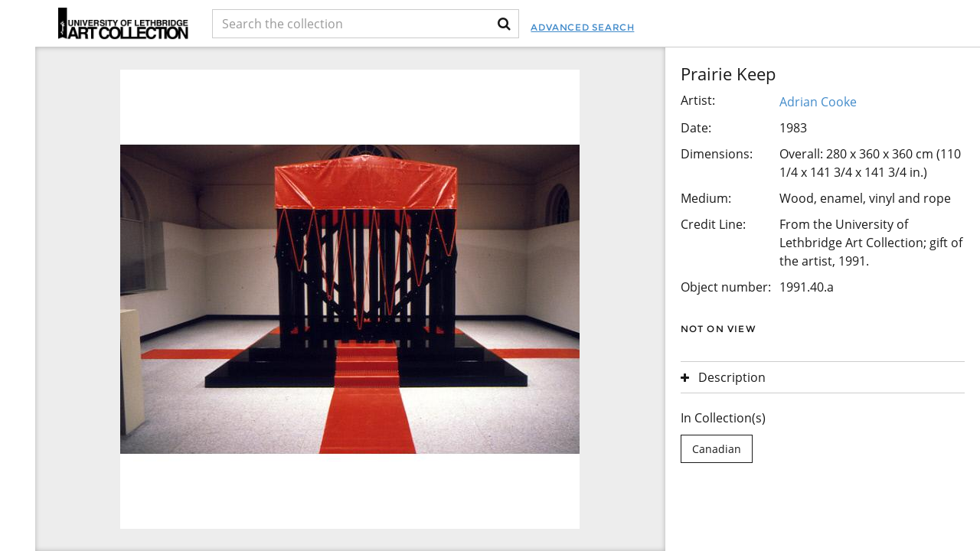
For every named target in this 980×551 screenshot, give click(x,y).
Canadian (717, 449)
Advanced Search (582, 27)
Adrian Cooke (818, 102)
